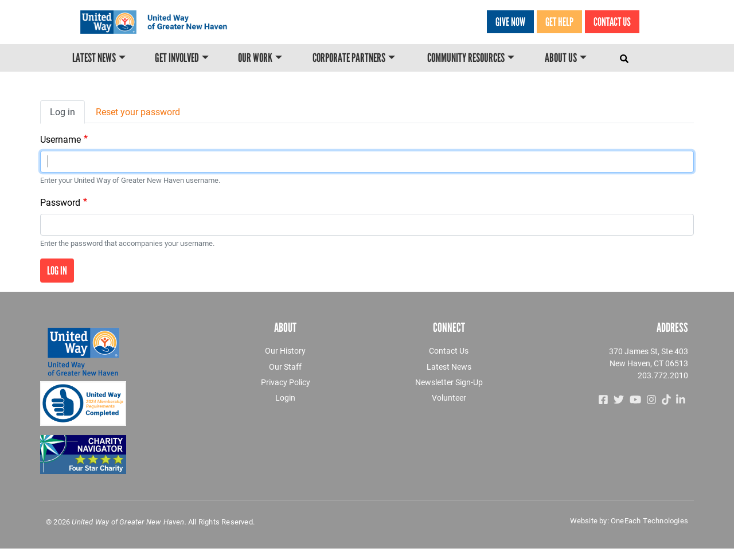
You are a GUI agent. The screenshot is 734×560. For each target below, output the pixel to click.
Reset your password (138, 111)
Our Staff (285, 367)
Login (285, 398)
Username (60, 139)
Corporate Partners (349, 59)
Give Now (510, 22)
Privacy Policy (286, 382)
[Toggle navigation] (625, 56)
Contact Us (612, 22)
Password (60, 202)
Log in (63, 111)
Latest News (94, 59)
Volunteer (449, 398)
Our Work (255, 59)
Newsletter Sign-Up (449, 382)
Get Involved (177, 59)
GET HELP (559, 22)
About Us (561, 59)
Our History (285, 351)
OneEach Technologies (649, 520)
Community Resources (466, 59)
